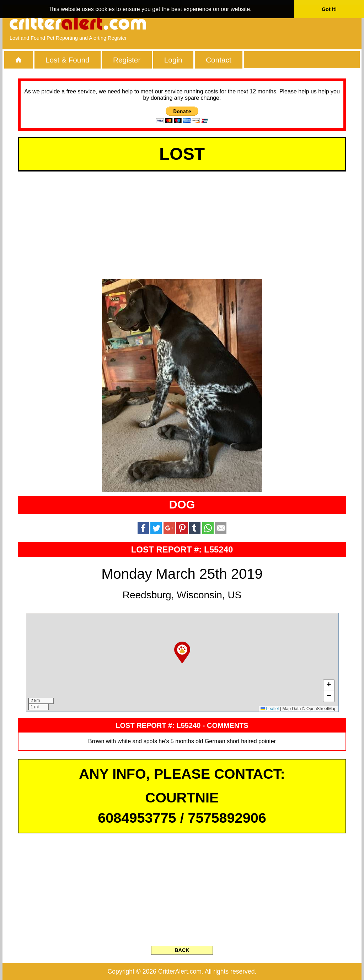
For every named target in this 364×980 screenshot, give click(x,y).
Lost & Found (68, 60)
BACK (182, 950)
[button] (182, 652)
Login (173, 60)
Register (127, 60)
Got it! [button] (329, 9)
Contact (219, 60)
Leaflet (270, 709)
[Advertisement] (273, 23)
